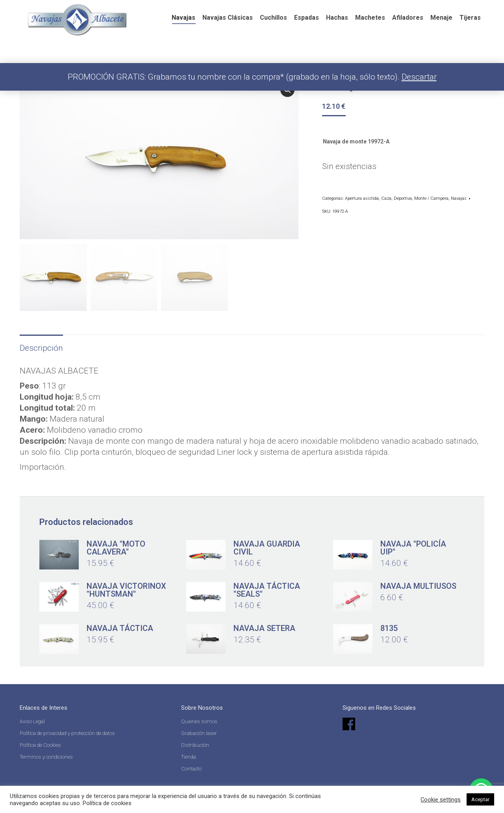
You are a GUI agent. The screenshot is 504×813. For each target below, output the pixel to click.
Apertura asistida (362, 198)
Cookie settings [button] (441, 800)
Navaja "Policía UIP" (413, 547)
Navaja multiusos (418, 585)
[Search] (361, 8)
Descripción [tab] (41, 347)
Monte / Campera (431, 198)
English (297, 10)
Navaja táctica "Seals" (267, 589)
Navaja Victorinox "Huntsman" (126, 589)
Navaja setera (264, 627)
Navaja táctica (120, 627)
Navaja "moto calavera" (116, 547)
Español (259, 10)
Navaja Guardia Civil (267, 547)
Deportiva (403, 198)
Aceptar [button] (480, 799)
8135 (389, 627)
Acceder (426, 8)
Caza (386, 198)
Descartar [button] (419, 77)
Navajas (459, 198)
